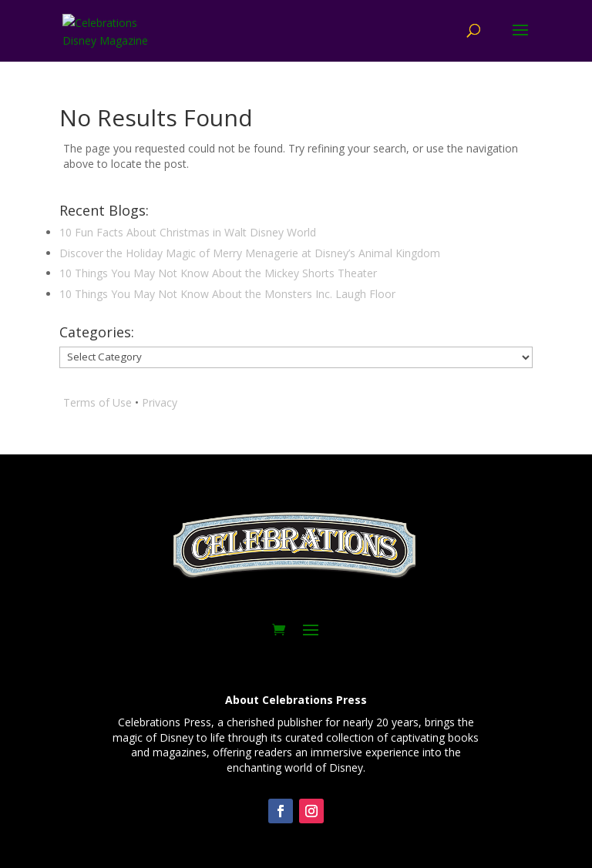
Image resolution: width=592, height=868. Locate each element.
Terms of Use (98, 402)
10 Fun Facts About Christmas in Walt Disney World (188, 232)
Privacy (160, 402)
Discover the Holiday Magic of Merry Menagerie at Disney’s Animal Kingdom (250, 253)
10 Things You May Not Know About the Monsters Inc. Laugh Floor (227, 294)
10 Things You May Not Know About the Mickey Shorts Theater (218, 273)
